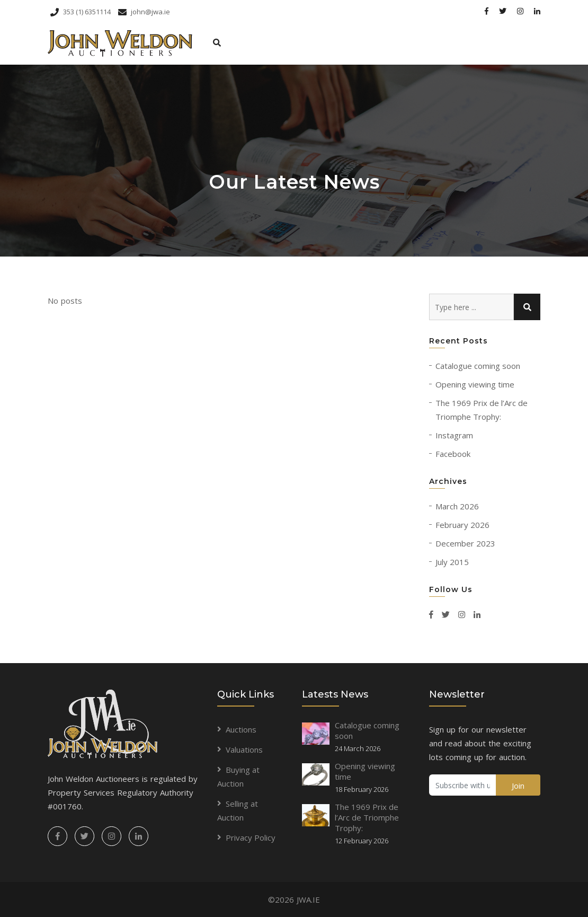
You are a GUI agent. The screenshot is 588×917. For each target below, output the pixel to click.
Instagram (454, 435)
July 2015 (452, 562)
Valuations (244, 750)
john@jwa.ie (144, 12)
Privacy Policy (251, 837)
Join (518, 786)
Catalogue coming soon (478, 366)
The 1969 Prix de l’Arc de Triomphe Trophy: (367, 817)
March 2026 (457, 506)
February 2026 (462, 525)
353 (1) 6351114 (81, 12)
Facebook (453, 454)
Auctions (241, 729)
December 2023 (465, 543)
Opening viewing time (475, 384)
